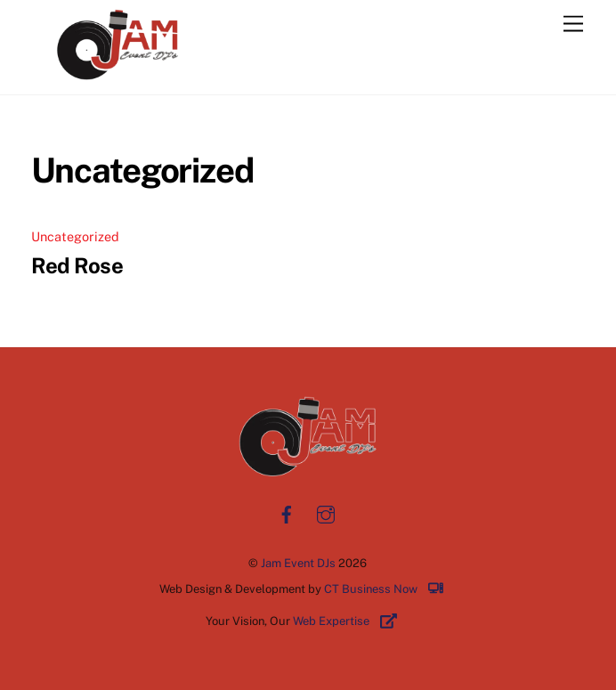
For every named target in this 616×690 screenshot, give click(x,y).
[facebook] (287, 512)
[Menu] (573, 24)
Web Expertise (352, 621)
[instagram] (326, 512)
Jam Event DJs (298, 563)
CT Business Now (390, 589)
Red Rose (77, 265)
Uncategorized (75, 236)
